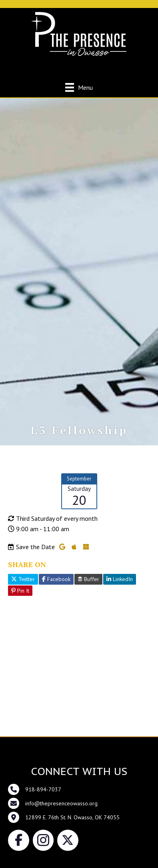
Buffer (88, 579)
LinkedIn (120, 579)
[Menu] (79, 87)
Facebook (56, 579)
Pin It (20, 591)
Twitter (23, 579)
